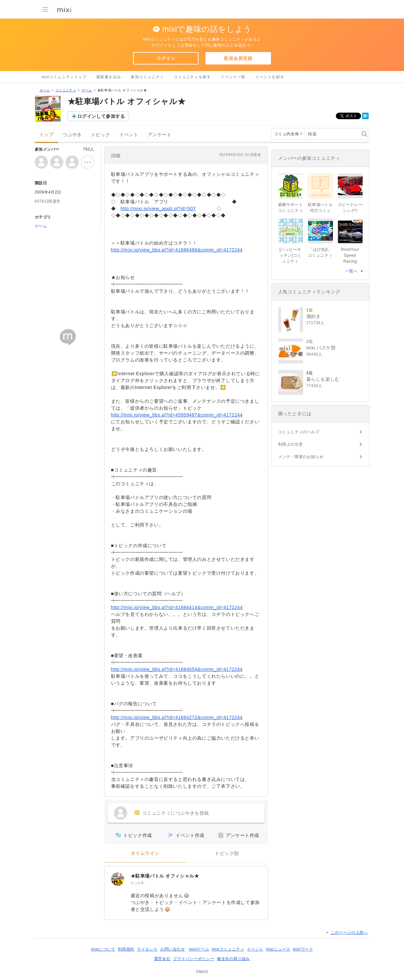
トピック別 (227, 853)
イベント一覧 (233, 77)
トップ (47, 135)
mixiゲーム (199, 949)
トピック (101, 135)
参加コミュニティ (147, 77)
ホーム (45, 90)
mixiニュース (278, 949)
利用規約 (126, 949)
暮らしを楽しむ (323, 379)
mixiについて (103, 949)
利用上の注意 (291, 444)
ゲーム (87, 90)
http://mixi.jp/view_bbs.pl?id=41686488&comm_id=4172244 (177, 250)
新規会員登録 (238, 58)
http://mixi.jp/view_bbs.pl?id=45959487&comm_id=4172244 (177, 415)
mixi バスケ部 (321, 348)
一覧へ (352, 271)
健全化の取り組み (233, 959)
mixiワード (303, 949)
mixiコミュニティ (228, 949)
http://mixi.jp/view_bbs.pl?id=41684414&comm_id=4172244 (177, 607)
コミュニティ (66, 90)
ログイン (166, 58)
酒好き (314, 316)
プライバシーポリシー (194, 959)
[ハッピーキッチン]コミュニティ (290, 255)
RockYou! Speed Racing (350, 255)
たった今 (138, 883)
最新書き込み (109, 77)
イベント (129, 135)
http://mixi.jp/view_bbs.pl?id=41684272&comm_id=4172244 (177, 717)
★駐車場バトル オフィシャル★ (165, 876)
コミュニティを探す (192, 77)
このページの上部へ (349, 933)
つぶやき (72, 135)
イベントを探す (270, 77)
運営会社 (162, 959)
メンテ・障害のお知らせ (301, 457)
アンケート (160, 135)
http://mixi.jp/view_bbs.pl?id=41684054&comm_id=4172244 (177, 669)
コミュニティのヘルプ (299, 432)
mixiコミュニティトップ (64, 77)
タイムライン (145, 853)
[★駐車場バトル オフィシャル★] (118, 879)
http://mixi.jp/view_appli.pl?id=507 (158, 209)
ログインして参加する (101, 116)
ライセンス (147, 949)
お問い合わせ (173, 949)
